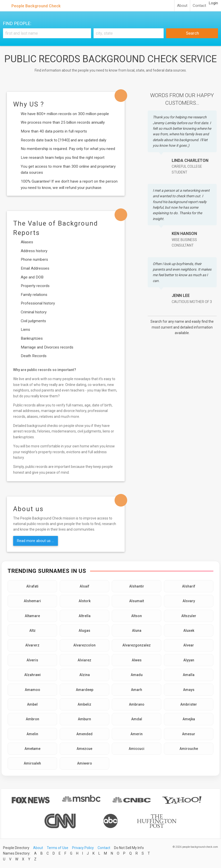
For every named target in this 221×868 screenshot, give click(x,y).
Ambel (32, 704)
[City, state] (129, 33)
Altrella (85, 616)
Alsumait (137, 601)
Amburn (84, 719)
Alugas (84, 631)
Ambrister (189, 704)
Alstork (85, 601)
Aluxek (189, 631)
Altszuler (189, 616)
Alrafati (32, 586)
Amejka (189, 719)
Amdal (137, 719)
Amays (189, 690)
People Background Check (36, 6)
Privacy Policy (83, 848)
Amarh (137, 690)
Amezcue (84, 749)
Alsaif (84, 586)
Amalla (189, 675)
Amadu (137, 675)
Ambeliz (84, 704)
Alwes (137, 660)
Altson (137, 616)
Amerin (137, 734)
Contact (199, 6)
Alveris (32, 660)
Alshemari (32, 601)
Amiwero (85, 763)
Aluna (137, 631)
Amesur (189, 734)
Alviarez (84, 660)
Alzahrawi (32, 675)
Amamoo (32, 690)
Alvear (189, 645)
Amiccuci (137, 749)
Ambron (32, 719)
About (182, 6)
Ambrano (137, 704)
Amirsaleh (32, 763)
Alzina (85, 675)
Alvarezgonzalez (137, 645)
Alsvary (189, 601)
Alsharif (189, 586)
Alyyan (189, 660)
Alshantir (137, 586)
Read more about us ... (35, 541)
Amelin (32, 734)
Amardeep (85, 690)
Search (192, 33)
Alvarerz (32, 645)
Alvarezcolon (84, 645)
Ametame (32, 749)
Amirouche (189, 749)
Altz (32, 631)
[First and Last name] (47, 33)
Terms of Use (58, 848)
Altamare (32, 616)
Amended (84, 734)
